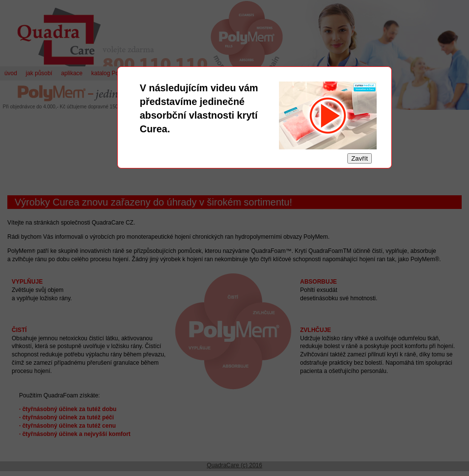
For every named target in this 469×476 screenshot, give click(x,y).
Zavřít (360, 158)
